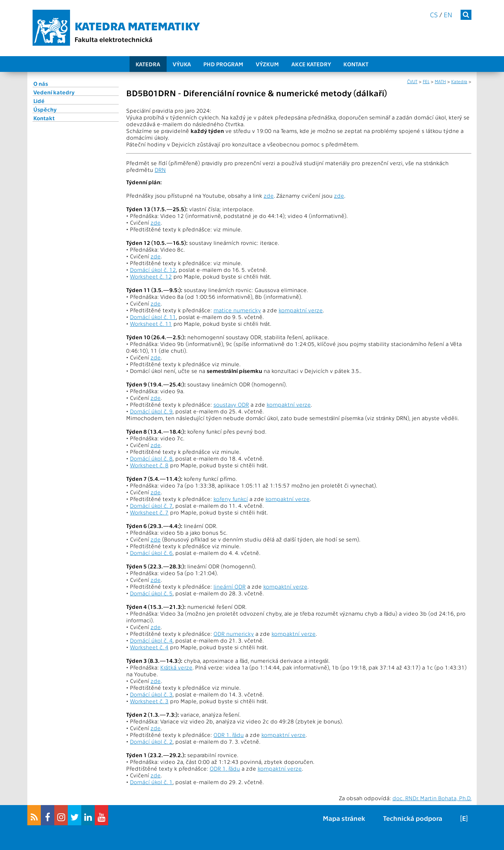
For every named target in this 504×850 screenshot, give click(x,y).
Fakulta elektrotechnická (113, 39)
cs (434, 14)
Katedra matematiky (137, 25)
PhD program (223, 64)
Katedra (148, 64)
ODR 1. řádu (229, 735)
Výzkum (267, 64)
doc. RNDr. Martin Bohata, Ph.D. (432, 798)
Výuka (182, 64)
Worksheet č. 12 (151, 276)
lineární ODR (230, 586)
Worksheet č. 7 (149, 512)
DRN (160, 170)
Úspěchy (45, 109)
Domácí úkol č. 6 (151, 553)
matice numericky (237, 310)
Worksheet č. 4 (149, 647)
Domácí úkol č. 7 (151, 506)
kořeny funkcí (231, 499)
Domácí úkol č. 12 (153, 270)
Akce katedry (311, 64)
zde (269, 195)
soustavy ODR (231, 404)
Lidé (39, 101)
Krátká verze (176, 667)
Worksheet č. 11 (151, 324)
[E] (464, 818)
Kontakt (356, 64)
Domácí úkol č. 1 (151, 782)
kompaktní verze (301, 310)
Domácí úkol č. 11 (153, 317)
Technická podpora (413, 818)
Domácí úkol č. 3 (151, 694)
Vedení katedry (54, 92)
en (448, 14)
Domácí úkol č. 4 (151, 640)
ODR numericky (234, 634)
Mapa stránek (344, 818)
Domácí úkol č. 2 (151, 741)
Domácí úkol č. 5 (151, 593)
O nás (41, 84)
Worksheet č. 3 (149, 701)
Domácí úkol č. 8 (151, 458)
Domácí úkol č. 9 (151, 411)
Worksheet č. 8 (149, 465)
